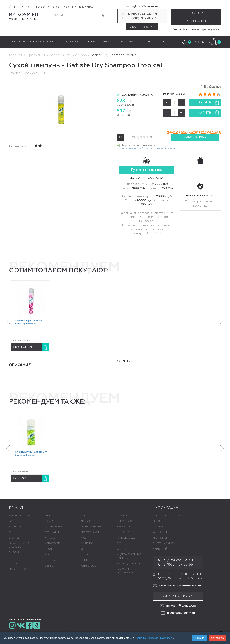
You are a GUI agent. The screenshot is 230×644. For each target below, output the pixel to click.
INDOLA (50, 516)
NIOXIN (85, 538)
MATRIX (86, 521)
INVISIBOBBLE (54, 527)
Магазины (160, 538)
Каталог (17, 508)
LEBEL (49, 566)
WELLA (121, 549)
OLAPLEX (87, 543)
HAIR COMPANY (19, 569)
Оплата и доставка (167, 516)
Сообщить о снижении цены (205, 132)
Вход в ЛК (196, 13)
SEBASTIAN (124, 527)
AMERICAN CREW (20, 516)
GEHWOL (15, 564)
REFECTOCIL (89, 566)
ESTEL (13, 558)
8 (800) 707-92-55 (142, 18)
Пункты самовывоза (146, 170)
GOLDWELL (52, 532)
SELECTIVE (124, 532)
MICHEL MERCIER (91, 527)
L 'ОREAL (51, 560)
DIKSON (14, 552)
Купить (209, 102)
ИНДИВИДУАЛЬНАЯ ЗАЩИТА (129, 556)
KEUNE (49, 549)
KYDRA (49, 555)
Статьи (158, 527)
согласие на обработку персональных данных (148, 148)
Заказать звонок (142, 27)
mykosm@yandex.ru (145, 6)
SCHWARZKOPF (127, 521)
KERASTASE (52, 543)
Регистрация (196, 21)
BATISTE (14, 521)
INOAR (49, 521)
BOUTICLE (15, 527)
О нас (157, 521)
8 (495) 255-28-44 (142, 14)
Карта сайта (162, 549)
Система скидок (165, 543)
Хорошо (199, 638)
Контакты (160, 532)
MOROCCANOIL (91, 532)
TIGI (119, 543)
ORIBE (85, 555)
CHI (11, 532)
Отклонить (218, 638)
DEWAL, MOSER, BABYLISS (19, 545)
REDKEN (86, 560)
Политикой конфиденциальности (154, 638)
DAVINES (14, 538)
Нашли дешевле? (176, 132)
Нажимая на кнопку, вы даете (148, 147)
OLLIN (85, 549)
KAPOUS (50, 538)
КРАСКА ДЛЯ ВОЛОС (130, 564)
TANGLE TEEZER (127, 538)
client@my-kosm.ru (178, 613)
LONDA (85, 516)
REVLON (122, 516)
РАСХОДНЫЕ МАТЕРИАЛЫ (125, 571)
